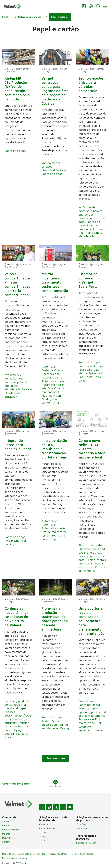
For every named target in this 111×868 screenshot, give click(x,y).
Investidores (8, 838)
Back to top (56, 783)
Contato (6, 842)
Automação (82, 828)
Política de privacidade (83, 854)
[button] (7, 17)
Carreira (6, 821)
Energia (43, 836)
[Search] (98, 6)
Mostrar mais (55, 758)
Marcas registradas (59, 854)
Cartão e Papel (47, 828)
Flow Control (83, 824)
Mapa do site (9, 854)
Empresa (7, 826)
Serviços (44, 840)
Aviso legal (42, 854)
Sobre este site (26, 854)
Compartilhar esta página (17, 784)
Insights (6, 834)
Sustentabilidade (11, 830)
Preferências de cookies (14, 858)
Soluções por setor (86, 843)
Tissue (43, 832)
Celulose (44, 824)
